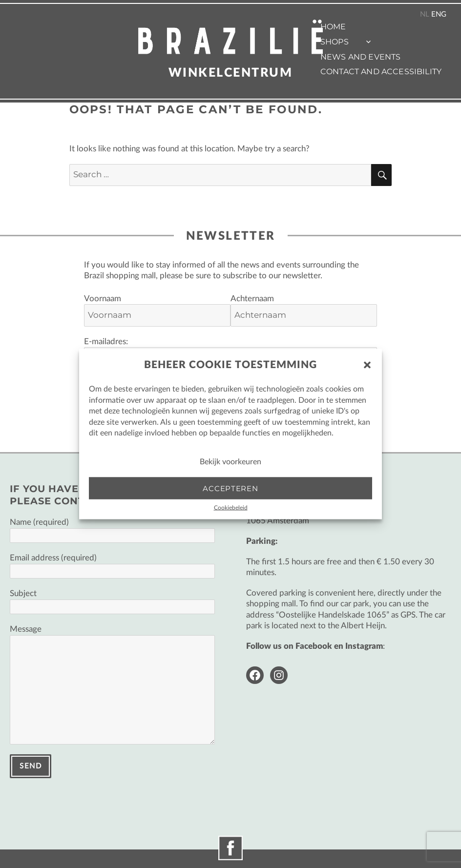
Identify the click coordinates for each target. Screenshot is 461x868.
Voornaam (103, 299)
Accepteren (230, 488)
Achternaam (252, 299)
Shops (335, 42)
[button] (367, 365)
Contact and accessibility (381, 72)
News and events (360, 57)
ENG (439, 14)
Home (333, 27)
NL (425, 14)
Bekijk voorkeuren (230, 461)
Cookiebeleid (231, 508)
